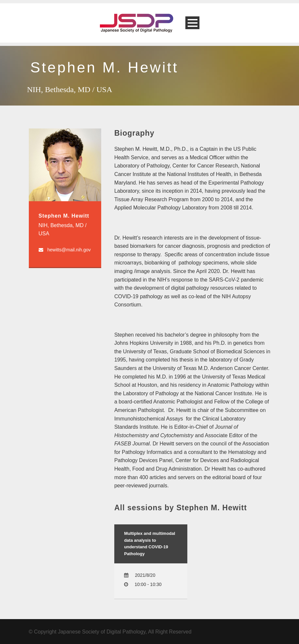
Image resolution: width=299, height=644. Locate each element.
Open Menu (192, 23)
